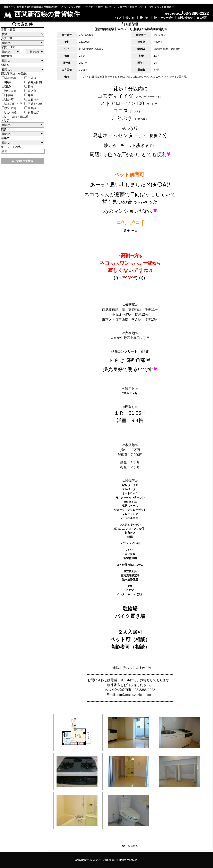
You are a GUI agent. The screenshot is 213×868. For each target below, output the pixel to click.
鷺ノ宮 (30, 91)
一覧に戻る (130, 846)
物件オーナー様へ (164, 18)
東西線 (30, 108)
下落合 (30, 78)
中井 (6, 82)
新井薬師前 (33, 82)
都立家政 (9, 91)
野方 (29, 87)
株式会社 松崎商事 (102, 860)
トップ (118, 18)
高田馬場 (9, 78)
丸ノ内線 (9, 112)
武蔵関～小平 (12, 104)
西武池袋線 (33, 104)
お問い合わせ (185, 18)
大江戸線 (9, 108)
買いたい (145, 18)
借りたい (130, 18)
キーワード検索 (11, 147)
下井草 (8, 95)
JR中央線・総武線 (15, 117)
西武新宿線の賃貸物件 (42, 14)
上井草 (8, 99)
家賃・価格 (8, 47)
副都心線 (32, 112)
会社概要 (202, 18)
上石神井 (32, 99)
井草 (29, 95)
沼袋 (6, 87)
